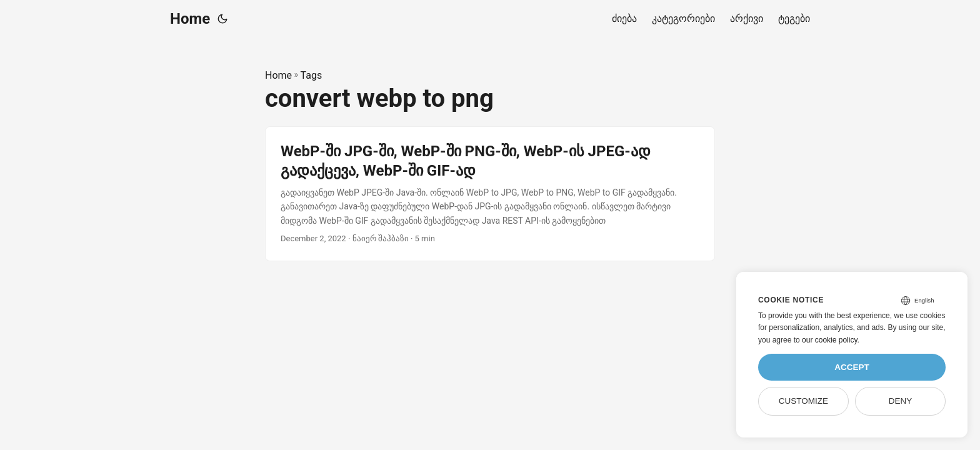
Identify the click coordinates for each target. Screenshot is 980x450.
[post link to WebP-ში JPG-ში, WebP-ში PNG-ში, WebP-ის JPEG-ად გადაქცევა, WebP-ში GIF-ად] (490, 194)
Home (190, 19)
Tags (312, 75)
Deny (901, 401)
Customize (803, 401)
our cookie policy (830, 340)
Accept (852, 367)
